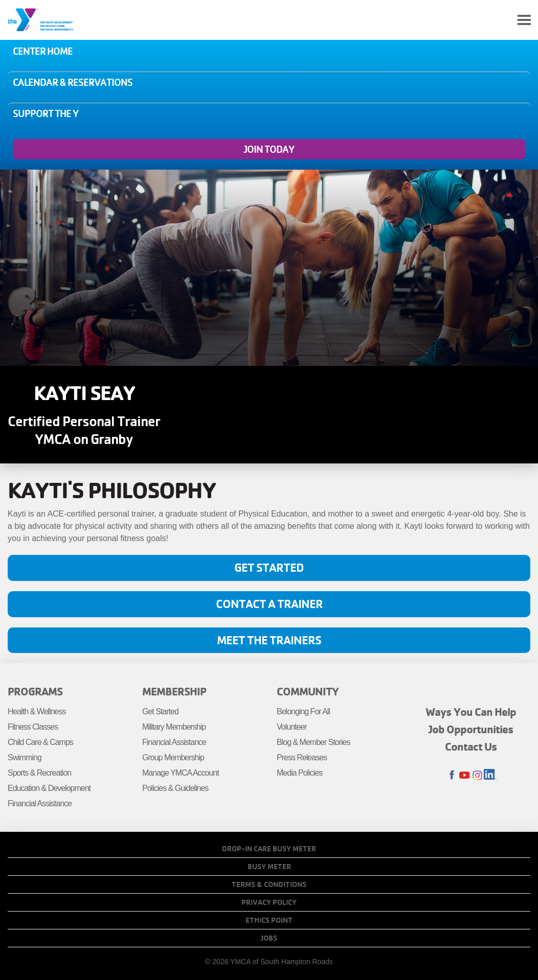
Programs (35, 691)
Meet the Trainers (269, 640)
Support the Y (46, 113)
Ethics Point (269, 920)
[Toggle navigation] (524, 20)
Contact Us (471, 746)
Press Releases (302, 757)
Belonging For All (303, 711)
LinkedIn (490, 775)
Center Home (43, 51)
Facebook (452, 775)
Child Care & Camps (40, 742)
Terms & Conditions (269, 884)
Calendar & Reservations (73, 82)
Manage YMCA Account (181, 773)
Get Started (269, 567)
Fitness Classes (33, 727)
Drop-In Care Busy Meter (269, 849)
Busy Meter (269, 867)
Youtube (465, 775)
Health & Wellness (37, 711)
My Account (500, 20)
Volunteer (292, 727)
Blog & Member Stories (313, 742)
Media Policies (299, 773)
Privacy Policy (269, 902)
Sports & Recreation (39, 773)
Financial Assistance (40, 803)
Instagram (477, 775)
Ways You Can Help (471, 712)
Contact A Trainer (269, 604)
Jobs (269, 938)
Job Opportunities (471, 729)
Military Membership (174, 727)
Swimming (25, 757)
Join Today (269, 149)
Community (308, 691)
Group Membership (173, 757)
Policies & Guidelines (175, 788)
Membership (174, 691)
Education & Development (49, 788)
